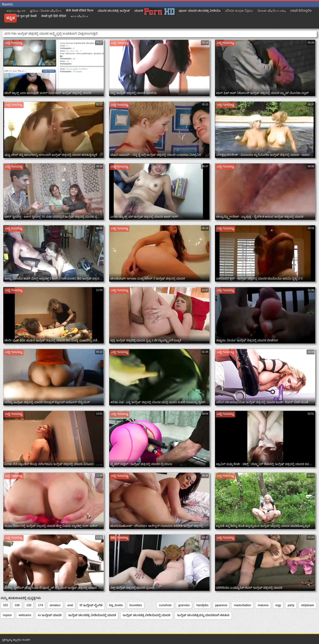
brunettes (136, 605)
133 (29, 605)
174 (40, 605)
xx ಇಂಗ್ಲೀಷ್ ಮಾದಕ (50, 615)
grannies (184, 605)
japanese (221, 605)
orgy (278, 605)
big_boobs (116, 605)
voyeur (7, 615)
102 (5, 605)
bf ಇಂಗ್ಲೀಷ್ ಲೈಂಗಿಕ (91, 605)
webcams (25, 615)
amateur (55, 605)
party (291, 605)
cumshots (165, 605)
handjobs (202, 605)
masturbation (242, 605)
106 (17, 605)
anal (70, 605)
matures (263, 605)
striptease (307, 605)
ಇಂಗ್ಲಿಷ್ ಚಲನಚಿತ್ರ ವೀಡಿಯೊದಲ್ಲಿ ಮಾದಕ (92, 615)
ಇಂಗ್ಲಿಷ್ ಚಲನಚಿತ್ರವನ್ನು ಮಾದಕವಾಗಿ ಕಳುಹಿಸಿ (203, 615)
